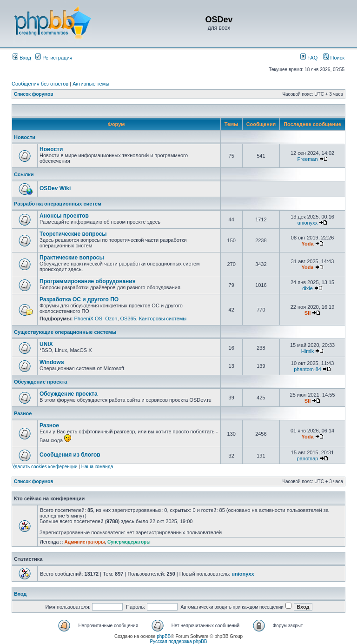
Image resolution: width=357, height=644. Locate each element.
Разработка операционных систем (58, 204)
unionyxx (307, 223)
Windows (52, 362)
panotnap (308, 458)
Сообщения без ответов (40, 84)
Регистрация (54, 58)
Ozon (111, 319)
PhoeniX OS (88, 319)
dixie (307, 288)
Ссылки (24, 174)
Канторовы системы (163, 319)
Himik (308, 351)
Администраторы (84, 542)
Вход (22, 58)
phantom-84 (307, 369)
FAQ (309, 58)
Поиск (334, 58)
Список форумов (34, 94)
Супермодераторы (129, 542)
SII (307, 313)
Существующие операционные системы (65, 332)
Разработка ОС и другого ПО (79, 299)
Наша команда (97, 467)
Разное (23, 413)
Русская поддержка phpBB (178, 641)
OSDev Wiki (55, 188)
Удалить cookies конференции (45, 467)
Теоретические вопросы (73, 234)
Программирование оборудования (88, 281)
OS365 (128, 319)
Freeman (308, 159)
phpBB (164, 636)
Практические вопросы (72, 258)
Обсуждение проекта (40, 382)
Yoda (307, 244)
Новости (25, 137)
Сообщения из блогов (70, 455)
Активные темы (91, 84)
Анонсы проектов (64, 216)
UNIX (46, 344)
